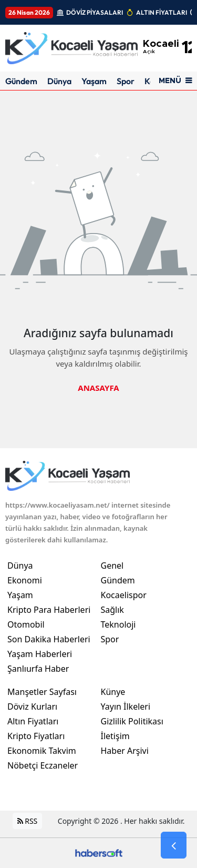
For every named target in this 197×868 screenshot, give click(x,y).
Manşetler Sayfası (42, 692)
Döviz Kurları (32, 706)
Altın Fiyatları (33, 721)
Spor (126, 81)
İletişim (115, 736)
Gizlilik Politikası (132, 721)
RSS (28, 821)
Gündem (21, 81)
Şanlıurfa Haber (38, 669)
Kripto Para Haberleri (49, 610)
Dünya (59, 81)
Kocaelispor (124, 595)
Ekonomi (25, 580)
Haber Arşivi (125, 751)
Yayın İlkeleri (126, 706)
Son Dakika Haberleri (49, 639)
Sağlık (112, 610)
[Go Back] (174, 845)
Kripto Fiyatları (36, 736)
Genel (112, 566)
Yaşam (94, 81)
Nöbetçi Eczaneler (43, 765)
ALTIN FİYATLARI (162, 12)
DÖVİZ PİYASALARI (95, 12)
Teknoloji (118, 624)
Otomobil (26, 624)
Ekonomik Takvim (42, 751)
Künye (113, 692)
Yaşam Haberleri (40, 654)
